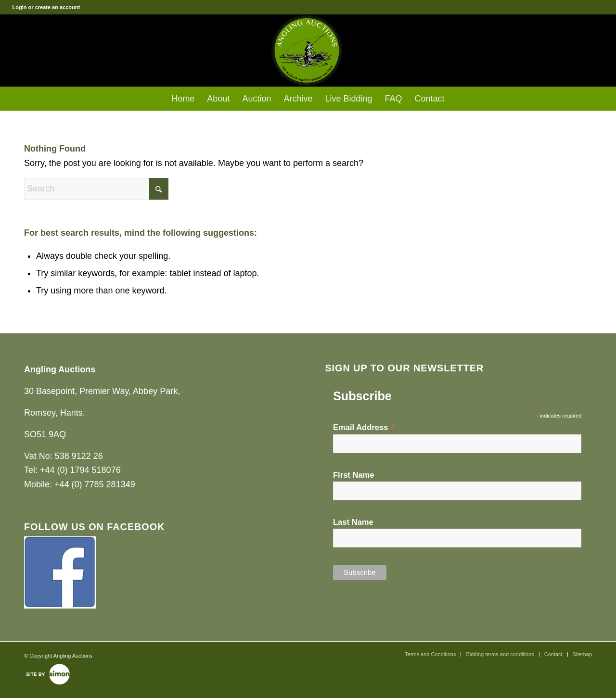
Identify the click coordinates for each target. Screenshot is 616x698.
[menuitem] (183, 99)
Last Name (353, 522)
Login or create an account (46, 7)
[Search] (96, 189)
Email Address (364, 427)
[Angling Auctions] (308, 51)
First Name (354, 475)
